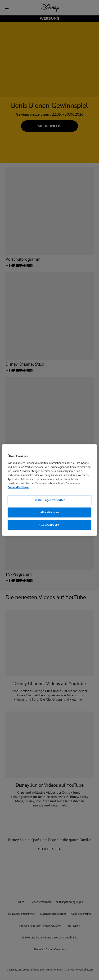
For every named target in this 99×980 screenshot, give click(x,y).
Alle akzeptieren (49, 525)
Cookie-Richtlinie (18, 487)
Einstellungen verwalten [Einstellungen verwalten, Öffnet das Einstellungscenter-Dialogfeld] (49, 500)
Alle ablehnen (49, 512)
